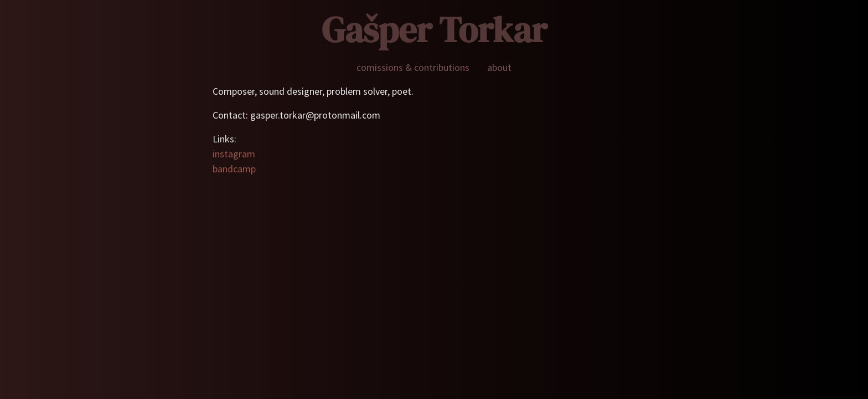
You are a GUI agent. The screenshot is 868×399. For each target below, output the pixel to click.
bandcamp (234, 169)
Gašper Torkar (434, 30)
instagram (234, 154)
